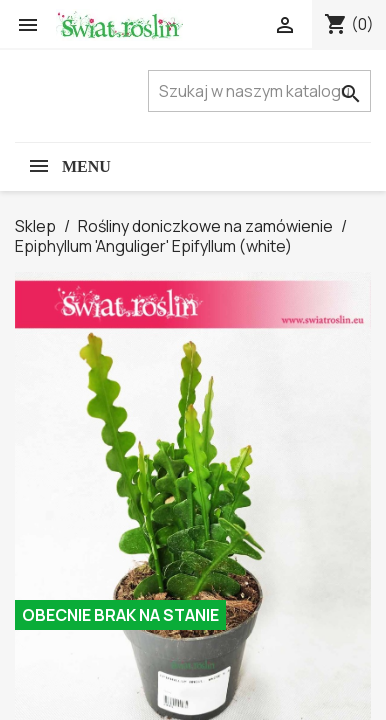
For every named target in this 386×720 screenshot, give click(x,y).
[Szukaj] (259, 91)
